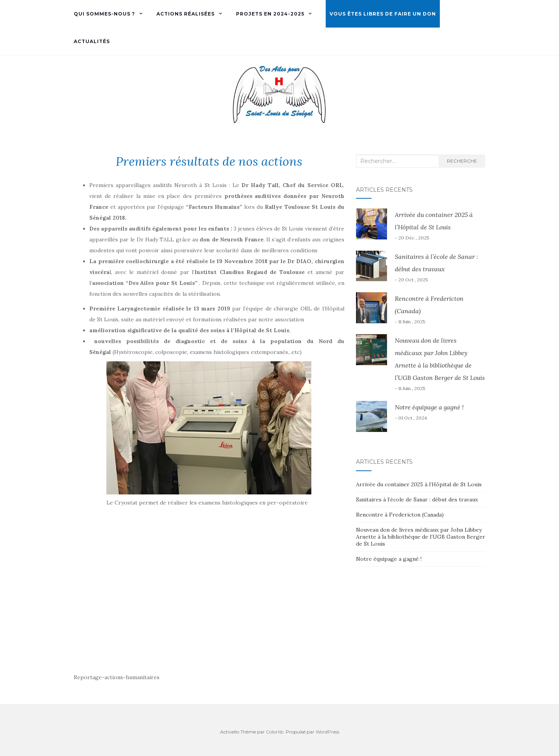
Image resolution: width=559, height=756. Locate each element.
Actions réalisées (186, 14)
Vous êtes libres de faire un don (383, 14)
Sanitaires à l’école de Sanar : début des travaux (417, 499)
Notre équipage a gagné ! (429, 407)
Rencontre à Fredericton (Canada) (400, 515)
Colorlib (275, 732)
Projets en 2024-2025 (270, 14)
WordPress (327, 732)
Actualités (92, 41)
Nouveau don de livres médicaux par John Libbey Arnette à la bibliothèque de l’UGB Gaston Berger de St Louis (421, 537)
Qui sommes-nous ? (104, 14)
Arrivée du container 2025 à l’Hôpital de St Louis (419, 484)
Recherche (462, 161)
